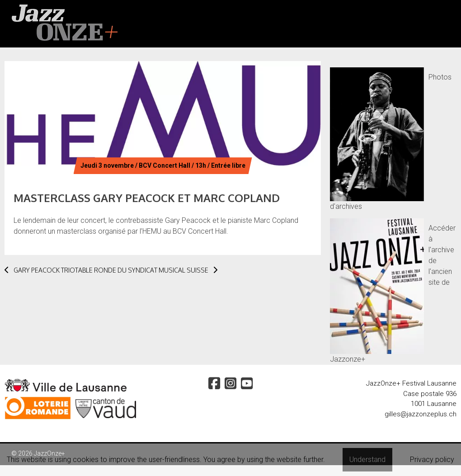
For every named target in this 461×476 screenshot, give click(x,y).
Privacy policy (432, 460)
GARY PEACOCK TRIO (40, 270)
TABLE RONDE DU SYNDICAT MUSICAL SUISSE (146, 270)
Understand (367, 460)
